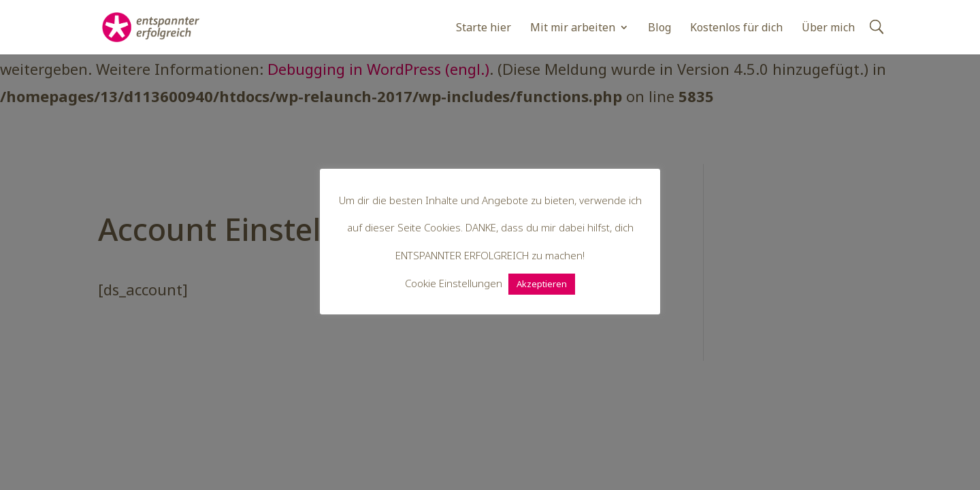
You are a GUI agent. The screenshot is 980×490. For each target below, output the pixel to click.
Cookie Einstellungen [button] (454, 283)
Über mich (828, 29)
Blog (659, 29)
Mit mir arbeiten (573, 29)
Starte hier (484, 29)
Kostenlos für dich (736, 29)
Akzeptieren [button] (542, 284)
